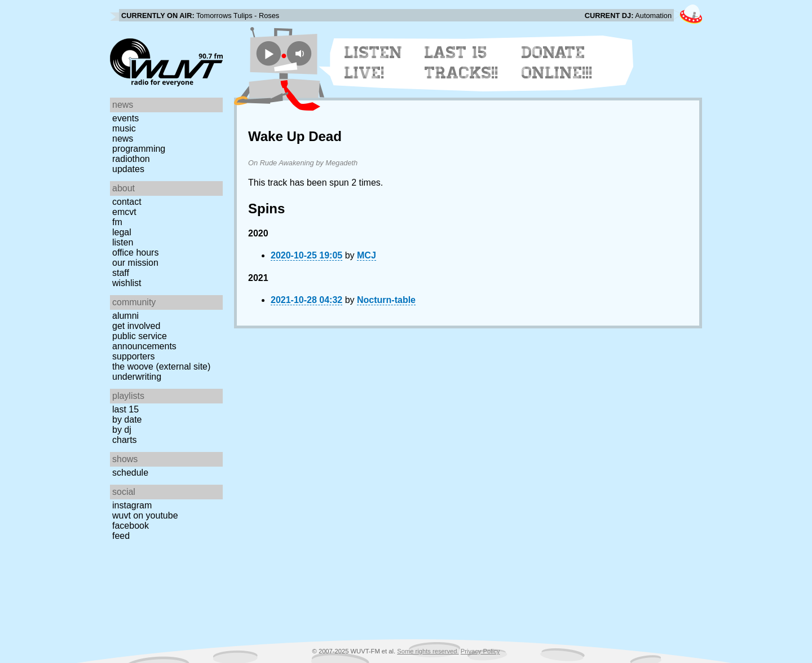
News (123, 139)
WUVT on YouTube (145, 515)
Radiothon (131, 159)
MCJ (367, 255)
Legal (122, 232)
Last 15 (125, 409)
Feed (121, 536)
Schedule (130, 473)
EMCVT (124, 212)
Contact (127, 202)
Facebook (131, 526)
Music (124, 128)
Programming (139, 149)
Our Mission (135, 263)
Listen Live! (374, 63)
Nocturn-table (386, 300)
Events (125, 118)
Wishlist (127, 283)
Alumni (125, 316)
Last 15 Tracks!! (462, 63)
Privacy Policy (480, 651)
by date (127, 420)
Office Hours (135, 253)
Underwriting (137, 377)
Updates (128, 169)
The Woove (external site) (161, 366)
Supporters (134, 356)
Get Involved (136, 326)
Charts (125, 440)
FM (117, 222)
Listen (123, 242)
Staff (121, 273)
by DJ (122, 430)
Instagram (132, 505)
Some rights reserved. (428, 651)
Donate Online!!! (557, 63)
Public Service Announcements (144, 341)
